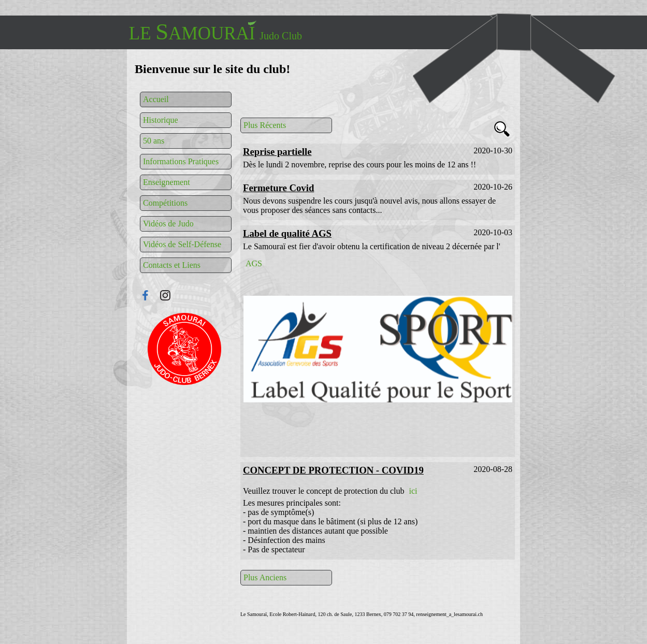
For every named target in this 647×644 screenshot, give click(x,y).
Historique (161, 120)
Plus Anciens (265, 577)
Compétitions (165, 203)
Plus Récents (265, 125)
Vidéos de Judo (168, 224)
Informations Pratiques (181, 161)
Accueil (156, 99)
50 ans (154, 141)
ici (413, 491)
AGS (254, 263)
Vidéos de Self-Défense (182, 244)
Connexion (184, 349)
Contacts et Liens (172, 265)
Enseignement (167, 182)
